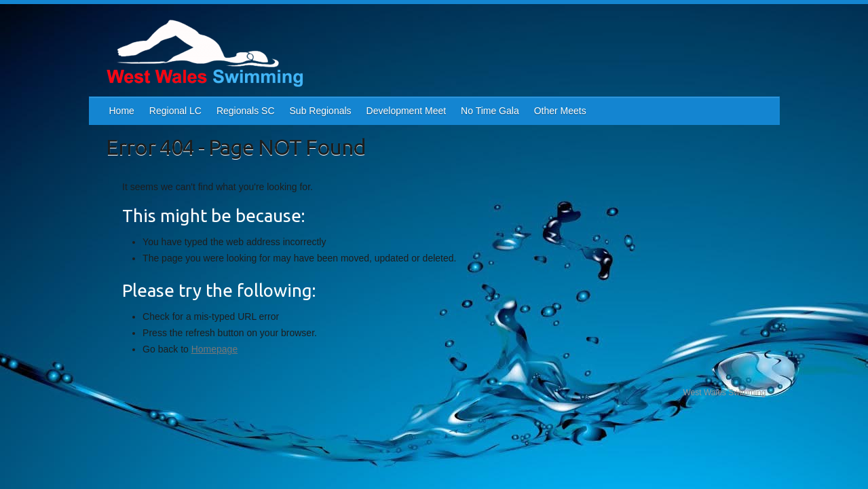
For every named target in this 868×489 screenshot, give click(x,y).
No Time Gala (490, 111)
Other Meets (560, 111)
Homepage (215, 349)
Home (122, 111)
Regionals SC (246, 111)
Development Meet (407, 111)
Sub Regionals (321, 111)
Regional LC (175, 111)
